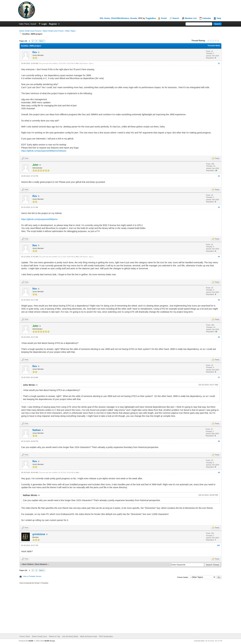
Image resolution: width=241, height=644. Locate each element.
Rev (35, 52)
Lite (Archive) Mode (70, 636)
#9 (219, 472)
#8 (219, 441)
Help (219, 18)
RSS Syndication (106, 636)
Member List (191, 18)
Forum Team (25, 636)
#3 (219, 207)
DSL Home (105, 18)
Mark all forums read (88, 636)
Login (44, 24)
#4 (219, 257)
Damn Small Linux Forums (30, 31)
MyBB (31, 641)
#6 (219, 337)
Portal (164, 18)
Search (176, 18)
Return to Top (55, 636)
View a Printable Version (32, 576)
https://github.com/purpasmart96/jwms (39, 219)
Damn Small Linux (39, 636)
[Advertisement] (120, 610)
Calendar (207, 18)
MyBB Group (50, 641)
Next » (42, 41)
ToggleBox (151, 18)
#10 (218, 545)
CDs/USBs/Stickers (120, 18)
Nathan (37, 430)
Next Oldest (28, 564)
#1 (219, 63)
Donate (134, 18)
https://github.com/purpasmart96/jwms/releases (44, 151)
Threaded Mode (214, 46)
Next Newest (41, 564)
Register (53, 24)
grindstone (39, 534)
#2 (219, 176)
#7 (219, 377)
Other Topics (70, 31)
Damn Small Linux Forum (53, 31)
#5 (219, 300)
